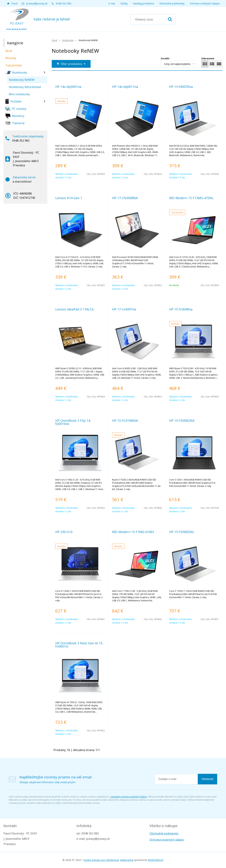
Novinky (11, 58)
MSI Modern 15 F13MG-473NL (191, 198)
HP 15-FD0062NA (182, 421)
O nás (112, 3)
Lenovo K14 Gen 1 (69, 198)
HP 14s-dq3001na (68, 87)
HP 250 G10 (64, 532)
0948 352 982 (64, 3)
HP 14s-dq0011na (125, 87)
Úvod (14, 3)
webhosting (127, 860)
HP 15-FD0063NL (182, 532)
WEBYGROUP (156, 860)
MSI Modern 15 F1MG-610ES (133, 532)
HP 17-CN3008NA (125, 198)
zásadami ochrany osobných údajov (129, 797)
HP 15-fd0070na (181, 87)
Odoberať (207, 779)
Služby (124, 3)
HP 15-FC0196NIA (125, 421)
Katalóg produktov (144, 3)
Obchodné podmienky (172, 3)
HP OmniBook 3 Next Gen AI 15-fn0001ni (79, 645)
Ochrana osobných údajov (205, 3)
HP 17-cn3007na (124, 309)
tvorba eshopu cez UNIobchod (101, 860)
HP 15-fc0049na (181, 309)
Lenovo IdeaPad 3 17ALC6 (74, 309)
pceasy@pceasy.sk (37, 3)
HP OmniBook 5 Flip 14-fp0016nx (73, 422)
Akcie (9, 51)
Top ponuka (14, 65)
